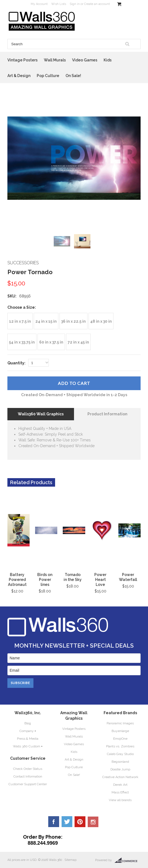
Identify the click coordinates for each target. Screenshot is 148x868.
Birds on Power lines (45, 580)
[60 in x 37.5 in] (51, 342)
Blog (28, 723)
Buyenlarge (120, 731)
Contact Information (28, 776)
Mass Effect (120, 792)
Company (27, 731)
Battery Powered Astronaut (17, 580)
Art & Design (19, 76)
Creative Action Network (120, 777)
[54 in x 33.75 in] (22, 342)
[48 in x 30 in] (101, 321)
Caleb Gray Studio (120, 754)
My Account (39, 4)
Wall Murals (55, 60)
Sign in (75, 4)
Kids (108, 60)
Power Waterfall (128, 577)
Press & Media (28, 739)
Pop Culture (48, 76)
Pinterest (80, 822)
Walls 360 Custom (27, 746)
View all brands (120, 800)
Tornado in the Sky (73, 577)
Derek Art (120, 785)
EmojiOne (120, 739)
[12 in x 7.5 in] (20, 321)
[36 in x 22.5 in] (73, 321)
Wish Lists (59, 4)
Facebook (54, 822)
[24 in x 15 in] (46, 321)
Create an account (97, 4)
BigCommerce (128, 860)
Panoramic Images (120, 723)
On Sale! (73, 76)
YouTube (93, 822)
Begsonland (120, 762)
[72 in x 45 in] (78, 342)
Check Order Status (28, 769)
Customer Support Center (28, 784)
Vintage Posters (22, 60)
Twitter (67, 822)
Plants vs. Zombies (120, 746)
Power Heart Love (100, 580)
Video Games (85, 60)
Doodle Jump (120, 769)
